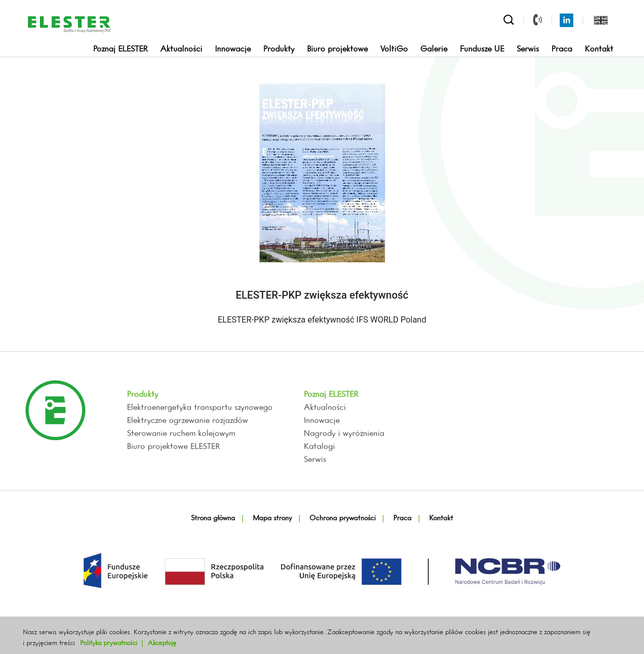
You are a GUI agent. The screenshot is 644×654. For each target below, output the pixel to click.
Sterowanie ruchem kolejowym (181, 462)
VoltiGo (394, 49)
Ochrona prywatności (343, 518)
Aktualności (181, 49)
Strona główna (213, 518)
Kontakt (599, 49)
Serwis (528, 49)
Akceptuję (162, 643)
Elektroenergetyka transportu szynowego (200, 436)
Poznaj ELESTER (120, 49)
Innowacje (233, 49)
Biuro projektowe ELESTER (173, 475)
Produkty (279, 49)
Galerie (434, 49)
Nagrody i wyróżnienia (344, 462)
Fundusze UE (482, 49)
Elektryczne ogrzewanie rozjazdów (188, 449)
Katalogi (319, 475)
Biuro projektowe (337, 49)
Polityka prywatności (109, 643)
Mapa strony (272, 518)
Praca (562, 49)
